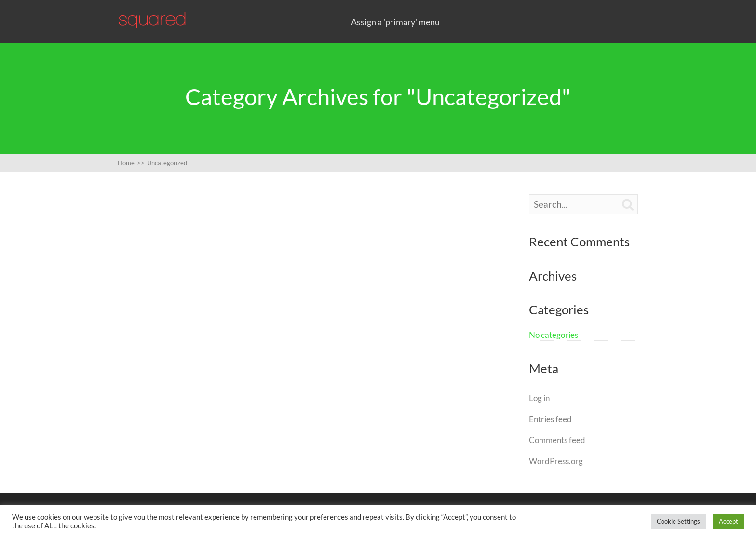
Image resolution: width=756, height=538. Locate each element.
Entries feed (550, 419)
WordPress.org (556, 461)
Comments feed (557, 440)
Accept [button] (729, 521)
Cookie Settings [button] (678, 521)
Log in (539, 398)
